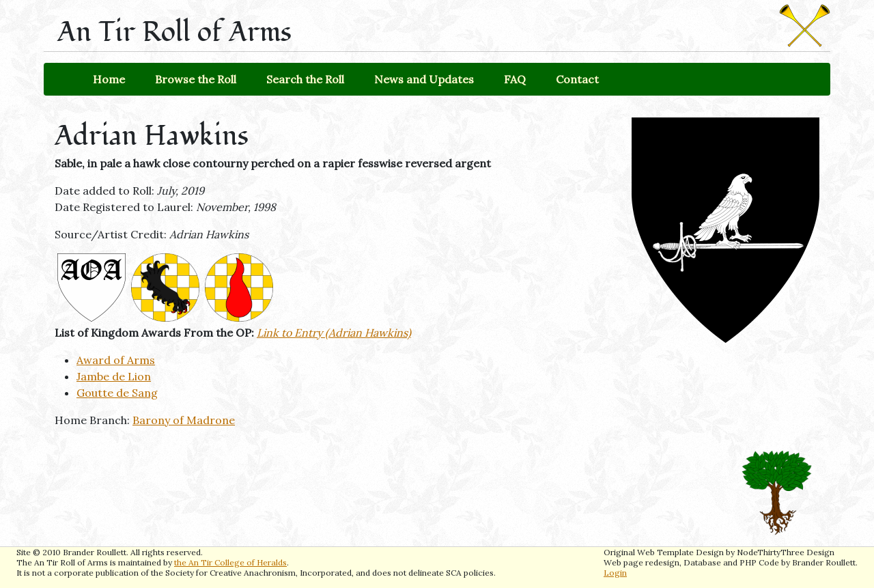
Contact (577, 79)
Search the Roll (305, 79)
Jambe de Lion (114, 376)
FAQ (515, 79)
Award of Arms (116, 360)
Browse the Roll (196, 79)
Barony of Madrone (184, 420)
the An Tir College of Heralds (230, 562)
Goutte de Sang (117, 393)
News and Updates (424, 79)
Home (109, 79)
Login (615, 573)
